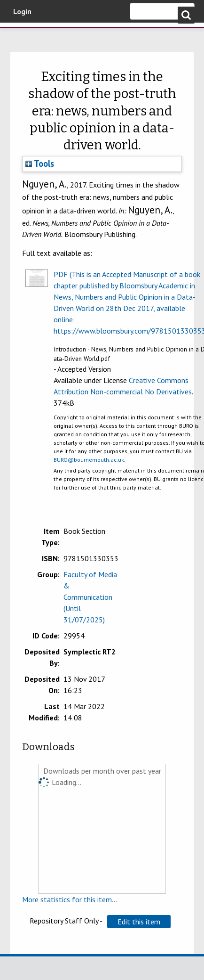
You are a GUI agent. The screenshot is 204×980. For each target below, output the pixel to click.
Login (22, 11)
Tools (40, 163)
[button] (139, 922)
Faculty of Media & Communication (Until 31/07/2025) (90, 597)
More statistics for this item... (70, 899)
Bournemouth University (21, 35)
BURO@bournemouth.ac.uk (89, 460)
